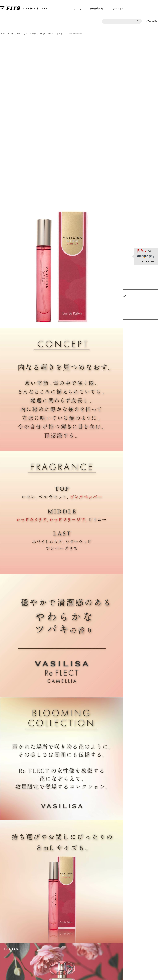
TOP (3, 34)
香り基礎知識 (96, 8)
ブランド (61, 8)
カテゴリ (77, 8)
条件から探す (152, 21)
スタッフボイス (118, 8)
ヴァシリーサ (14, 34)
